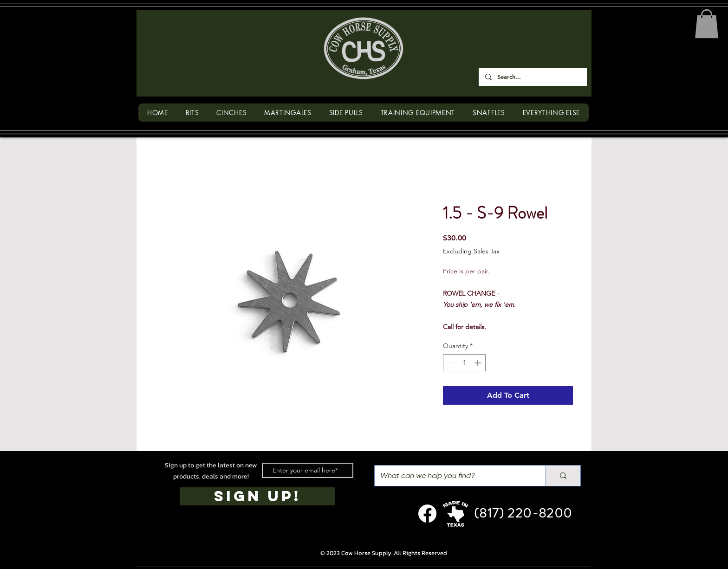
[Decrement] (450, 363)
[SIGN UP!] (257, 496)
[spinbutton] (464, 363)
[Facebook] (427, 514)
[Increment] (478, 363)
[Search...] (532, 77)
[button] (707, 24)
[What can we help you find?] (453, 476)
